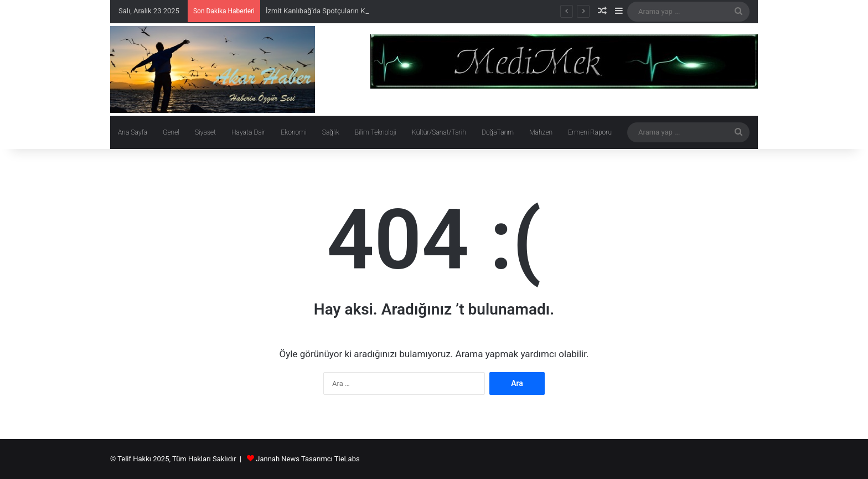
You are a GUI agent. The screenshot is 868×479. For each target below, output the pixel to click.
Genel (171, 132)
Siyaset (205, 132)
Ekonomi (293, 132)
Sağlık (331, 132)
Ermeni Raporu (590, 132)
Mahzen (541, 132)
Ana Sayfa (133, 132)
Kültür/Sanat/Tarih (439, 132)
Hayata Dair (248, 132)
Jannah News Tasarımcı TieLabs (308, 459)
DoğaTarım (498, 132)
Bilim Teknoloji (376, 132)
